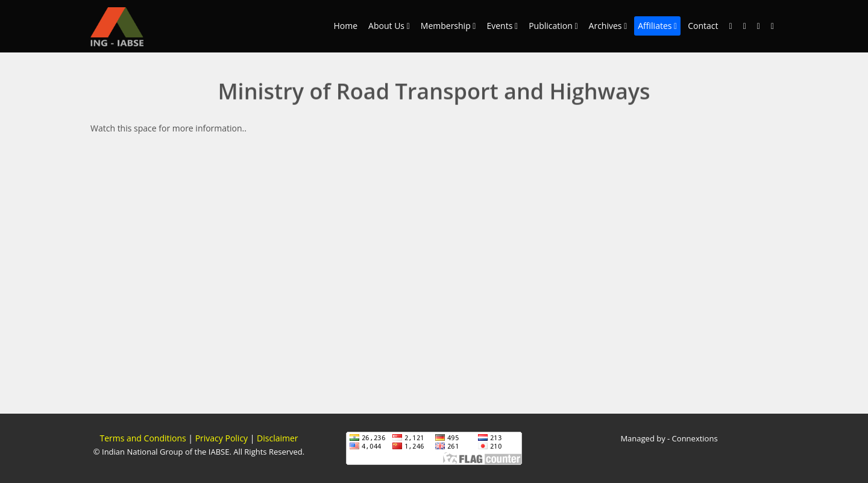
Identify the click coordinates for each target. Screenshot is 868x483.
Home (346, 26)
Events (502, 26)
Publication (553, 26)
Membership (448, 26)
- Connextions (692, 438)
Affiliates (657, 26)
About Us (389, 26)
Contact (703, 26)
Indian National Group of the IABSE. (166, 452)
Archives (608, 26)
